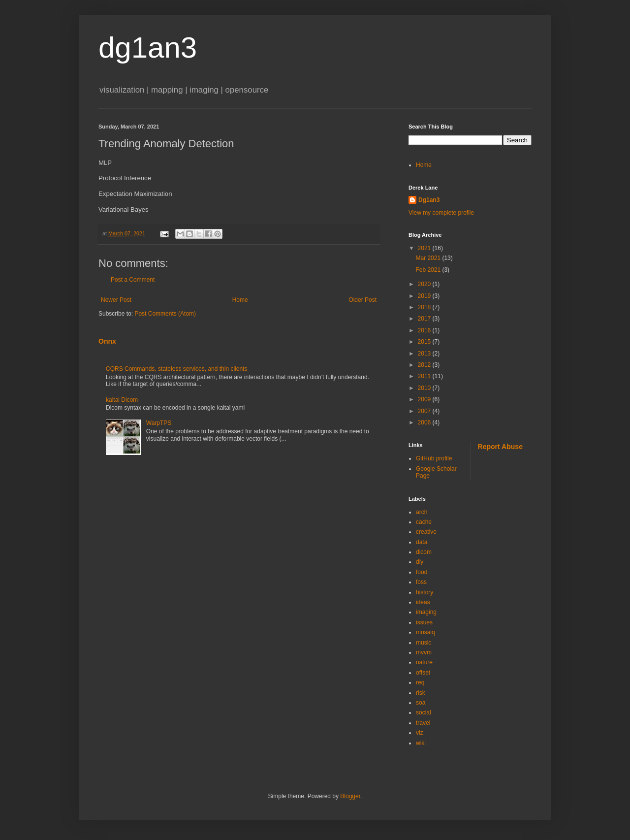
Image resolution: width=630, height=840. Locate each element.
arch (422, 512)
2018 (425, 307)
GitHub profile (434, 458)
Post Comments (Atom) (165, 314)
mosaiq (425, 632)
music (424, 643)
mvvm (424, 652)
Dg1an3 (429, 200)
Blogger (350, 796)
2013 (425, 354)
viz (420, 733)
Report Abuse (500, 447)
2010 (425, 388)
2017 (425, 319)
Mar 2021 (429, 258)
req (420, 682)
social (424, 712)
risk (421, 693)
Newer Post (116, 300)
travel (423, 723)
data (422, 542)
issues (424, 622)
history (425, 592)
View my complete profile (441, 213)
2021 (425, 248)
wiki (421, 743)
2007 (425, 411)
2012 (425, 365)
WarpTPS (159, 423)
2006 (425, 422)
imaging (426, 612)
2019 (425, 296)
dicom (424, 552)
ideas (423, 602)
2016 (425, 330)
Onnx (107, 341)
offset (423, 673)
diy (420, 562)
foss (421, 582)
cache (424, 522)
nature (424, 662)
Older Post (362, 300)
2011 (425, 376)
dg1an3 (148, 48)
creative (426, 532)
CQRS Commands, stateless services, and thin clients (176, 369)
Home (240, 300)
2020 (425, 284)
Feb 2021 (429, 270)
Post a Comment (133, 280)
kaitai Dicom (122, 400)
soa (421, 703)
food (422, 572)
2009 (425, 399)
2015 (425, 342)
